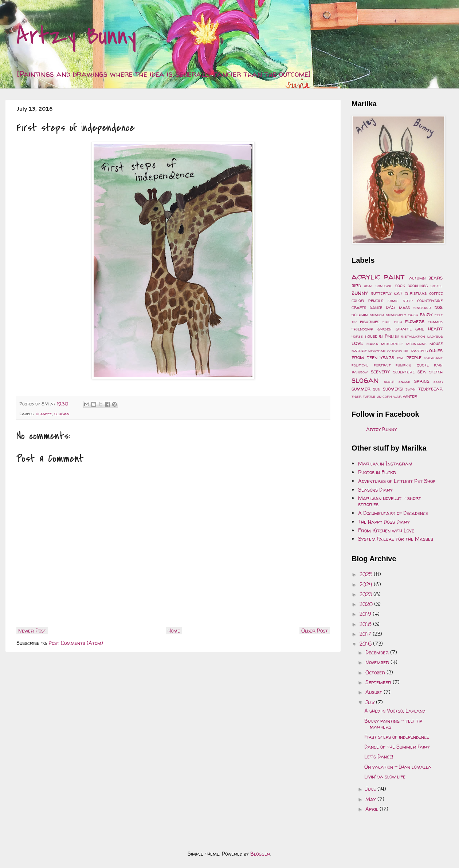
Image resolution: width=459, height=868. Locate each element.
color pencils (367, 300)
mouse (436, 343)
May (371, 799)
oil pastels (415, 351)
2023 (366, 594)
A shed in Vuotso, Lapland (395, 711)
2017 (366, 634)
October (376, 672)
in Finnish (389, 336)
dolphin (360, 315)
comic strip (400, 301)
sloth (389, 381)
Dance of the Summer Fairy (397, 747)
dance (376, 307)
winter (410, 396)
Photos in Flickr (377, 472)
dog (439, 307)
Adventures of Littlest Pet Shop (397, 481)
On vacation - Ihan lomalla (398, 767)
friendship (362, 329)
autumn (417, 278)
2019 (366, 614)
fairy (426, 314)
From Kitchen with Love (386, 530)
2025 (367, 574)
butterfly (381, 293)
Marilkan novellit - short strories (390, 501)
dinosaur (422, 308)
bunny (360, 292)
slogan (62, 414)
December (378, 652)
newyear (377, 351)
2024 (367, 584)
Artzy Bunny (76, 36)
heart (435, 328)
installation (413, 336)
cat (398, 293)
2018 (366, 624)
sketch (436, 372)
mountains (416, 344)
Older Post (315, 631)
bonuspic (384, 286)
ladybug (435, 336)
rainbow (360, 372)
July (371, 702)
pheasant (433, 358)
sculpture (404, 372)
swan (411, 389)
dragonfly (396, 315)
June (371, 789)
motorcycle (392, 344)
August (374, 692)
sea (422, 371)
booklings (418, 286)
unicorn (384, 396)
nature (359, 351)
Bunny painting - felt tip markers (393, 724)
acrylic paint (378, 276)
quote (423, 365)
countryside (430, 300)
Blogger (260, 854)
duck (413, 315)
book (400, 286)
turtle (369, 396)
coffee (436, 293)
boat (368, 286)
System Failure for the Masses (396, 539)
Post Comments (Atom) (76, 643)
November (378, 662)
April (372, 809)
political (360, 365)
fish (398, 322)
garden (385, 329)
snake (404, 381)
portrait (382, 365)
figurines (370, 322)
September (379, 682)
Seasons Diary (375, 490)
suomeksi (393, 389)
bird (356, 285)
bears (436, 278)
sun (377, 389)
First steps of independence (397, 737)
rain (438, 365)
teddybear (430, 389)
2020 (367, 604)
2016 (366, 644)
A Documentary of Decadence (393, 513)
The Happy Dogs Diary (384, 522)
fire (387, 322)
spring (422, 381)
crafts (359, 307)
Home (174, 631)
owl (401, 358)
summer (361, 389)
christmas (416, 293)
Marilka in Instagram (385, 463)
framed (435, 322)
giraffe (44, 414)
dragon (377, 315)
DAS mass (398, 307)
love (357, 343)
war (397, 396)
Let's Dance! (379, 756)
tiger (356, 396)
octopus (395, 351)
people (414, 357)
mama (372, 344)
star (438, 381)
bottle (437, 286)
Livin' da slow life (385, 776)
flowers (415, 321)
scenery (380, 371)
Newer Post (32, 631)
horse (357, 336)
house (371, 336)
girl (420, 329)
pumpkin (403, 365)
